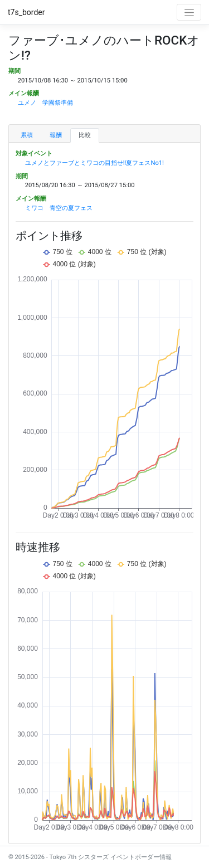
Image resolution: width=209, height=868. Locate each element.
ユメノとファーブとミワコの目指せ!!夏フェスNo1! (94, 163)
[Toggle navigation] (189, 12)
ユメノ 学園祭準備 (45, 103)
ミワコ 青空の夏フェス (59, 208)
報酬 (56, 135)
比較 (85, 135)
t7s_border (26, 12)
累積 (27, 135)
